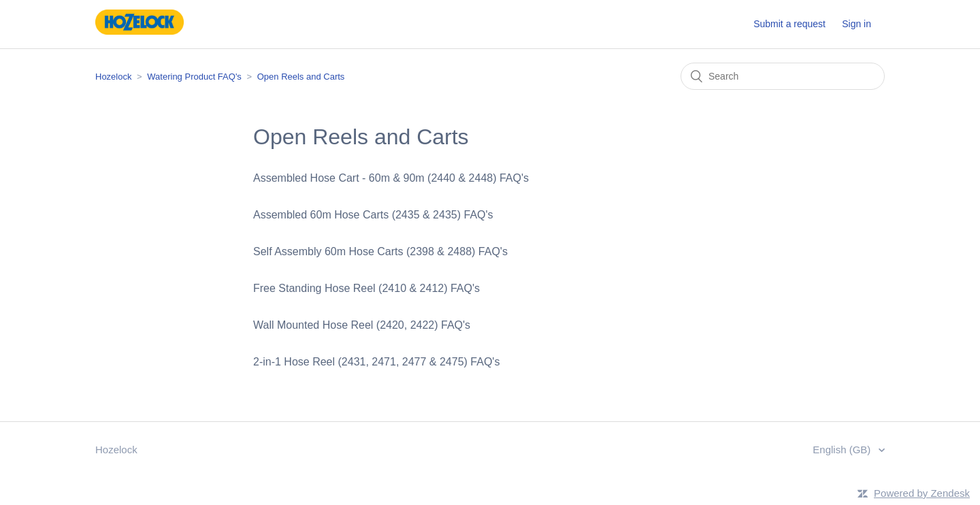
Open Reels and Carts (301, 77)
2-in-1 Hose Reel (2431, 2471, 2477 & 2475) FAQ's (376, 362)
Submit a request (789, 24)
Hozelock (113, 77)
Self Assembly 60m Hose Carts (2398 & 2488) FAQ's (380, 251)
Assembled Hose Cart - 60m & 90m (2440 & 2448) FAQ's (391, 178)
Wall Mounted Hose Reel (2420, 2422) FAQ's (362, 325)
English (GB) (843, 450)
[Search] (783, 76)
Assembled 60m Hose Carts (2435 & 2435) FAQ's (373, 215)
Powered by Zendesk (922, 493)
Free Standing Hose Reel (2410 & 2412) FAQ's (366, 288)
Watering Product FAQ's (194, 77)
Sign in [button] (856, 24)
